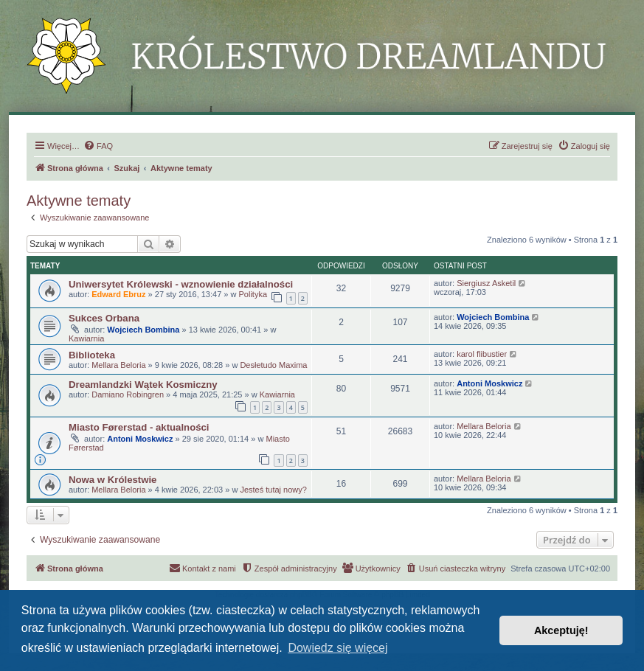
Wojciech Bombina (143, 330)
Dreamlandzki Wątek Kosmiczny (143, 385)
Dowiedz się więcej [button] (337, 648)
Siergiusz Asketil (486, 283)
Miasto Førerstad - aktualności (139, 427)
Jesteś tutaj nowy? (273, 490)
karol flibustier (482, 354)
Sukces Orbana (104, 318)
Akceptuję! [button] (561, 630)
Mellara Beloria (118, 365)
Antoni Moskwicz (489, 383)
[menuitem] (98, 146)
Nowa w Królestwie (112, 480)
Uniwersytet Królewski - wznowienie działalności (181, 284)
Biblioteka (92, 355)
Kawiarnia (86, 338)
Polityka (253, 294)
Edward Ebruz (118, 294)
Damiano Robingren (128, 394)
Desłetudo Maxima (273, 365)
